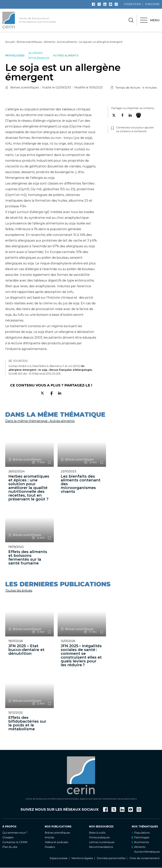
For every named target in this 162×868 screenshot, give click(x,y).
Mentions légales (82, 858)
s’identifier (132, 4)
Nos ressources (101, 827)
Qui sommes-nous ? (15, 833)
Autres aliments (67, 42)
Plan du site (10, 847)
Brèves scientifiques (29, 42)
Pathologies (15, 56)
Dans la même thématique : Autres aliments (40, 421)
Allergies (36, 53)
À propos (9, 827)
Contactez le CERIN (15, 842)
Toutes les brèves (19, 590)
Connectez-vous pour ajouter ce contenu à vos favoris (49, 462)
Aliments (49, 42)
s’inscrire (152, 4)
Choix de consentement (144, 858)
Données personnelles (111, 858)
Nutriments (140, 842)
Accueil (10, 42)
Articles (49, 837)
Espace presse (59, 858)
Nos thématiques (145, 827)
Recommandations (101, 847)
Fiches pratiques (99, 837)
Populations (141, 833)
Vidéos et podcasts (56, 842)
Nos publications (58, 827)
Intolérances (39, 58)
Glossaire (8, 837)
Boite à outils (97, 833)
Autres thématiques (147, 852)
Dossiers (50, 847)
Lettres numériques (102, 842)
